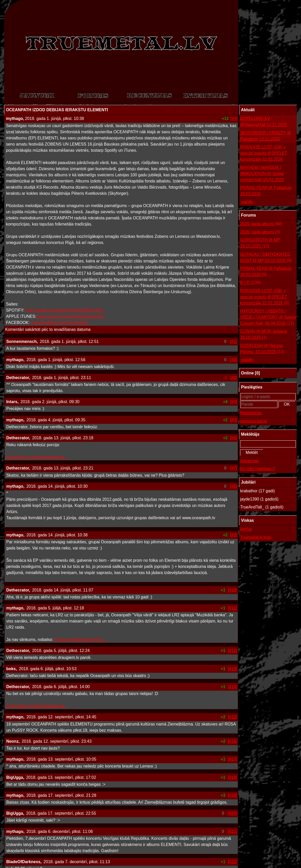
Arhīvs (246, 529)
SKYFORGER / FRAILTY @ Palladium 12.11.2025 (266, 136)
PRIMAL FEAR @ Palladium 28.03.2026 (266, 191)
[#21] (232, 831)
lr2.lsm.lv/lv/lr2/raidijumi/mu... (80, 640)
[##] (234, 119)
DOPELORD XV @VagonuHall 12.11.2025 (263, 122)
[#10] (232, 590)
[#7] (234, 468)
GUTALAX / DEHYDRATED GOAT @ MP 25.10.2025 (266, 258)
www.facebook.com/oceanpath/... (61, 323)
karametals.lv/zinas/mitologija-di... (37, 457)
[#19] (232, 795)
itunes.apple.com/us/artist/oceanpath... (71, 316)
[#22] (232, 862)
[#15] (232, 717)
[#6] (234, 438)
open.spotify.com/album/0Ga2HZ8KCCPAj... (66, 310)
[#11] (232, 608)
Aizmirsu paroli (254, 421)
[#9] (234, 535)
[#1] (234, 341)
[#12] (232, 651)
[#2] (234, 360)
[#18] (232, 777)
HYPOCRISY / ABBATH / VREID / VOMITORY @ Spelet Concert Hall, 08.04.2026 (268, 318)
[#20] (232, 813)
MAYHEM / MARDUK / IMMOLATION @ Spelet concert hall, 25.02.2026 (262, 174)
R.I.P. (250, 283)
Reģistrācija (251, 413)
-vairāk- (247, 202)
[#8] (234, 486)
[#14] (232, 687)
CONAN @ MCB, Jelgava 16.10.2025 (264, 335)
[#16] (232, 741)
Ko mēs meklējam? (257, 469)
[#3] (234, 378)
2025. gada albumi (261, 224)
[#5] (234, 420)
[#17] (232, 759)
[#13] (232, 669)
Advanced (249, 461)
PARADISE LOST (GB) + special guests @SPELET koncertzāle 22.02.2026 (264, 153)
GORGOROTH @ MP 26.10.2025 (260, 244)
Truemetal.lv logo (256, 537)
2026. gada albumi (260, 232)
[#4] (234, 402)
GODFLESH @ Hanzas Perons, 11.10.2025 (262, 349)
